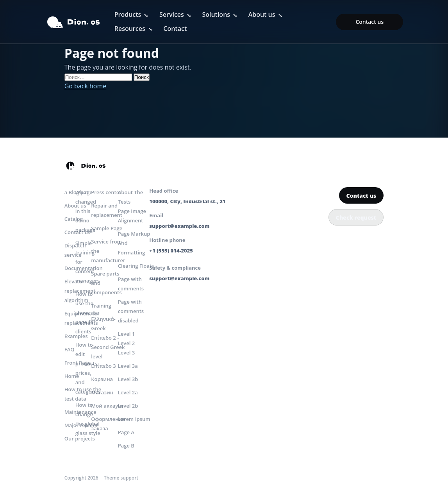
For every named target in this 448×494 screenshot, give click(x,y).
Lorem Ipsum (134, 419)
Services (172, 14)
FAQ (70, 349)
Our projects (80, 439)
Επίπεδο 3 (104, 366)
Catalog (74, 219)
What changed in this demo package (86, 211)
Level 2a (128, 392)
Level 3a (128, 366)
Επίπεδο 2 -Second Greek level (108, 347)
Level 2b (128, 406)
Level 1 (126, 334)
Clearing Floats (136, 266)
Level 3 (126, 353)
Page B (126, 446)
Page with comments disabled (131, 311)
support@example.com (179, 226)
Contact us (369, 22)
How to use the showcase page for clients (87, 313)
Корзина (102, 379)
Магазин (102, 392)
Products (128, 14)
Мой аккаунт (107, 406)
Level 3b (128, 379)
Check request (356, 217)
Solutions (216, 14)
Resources (130, 29)
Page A (126, 432)
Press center (106, 192)
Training (101, 306)
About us (262, 14)
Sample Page (107, 228)
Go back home (86, 86)
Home (72, 376)
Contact (175, 29)
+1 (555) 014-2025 (171, 251)
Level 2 (126, 343)
